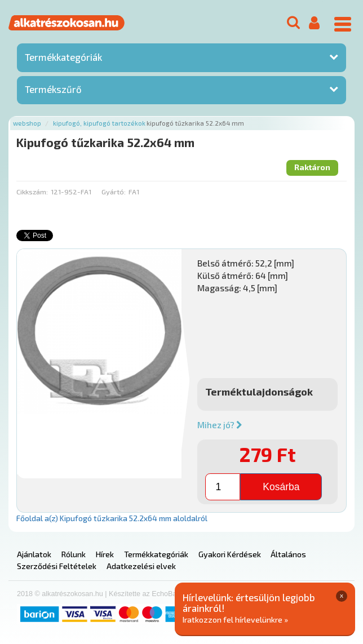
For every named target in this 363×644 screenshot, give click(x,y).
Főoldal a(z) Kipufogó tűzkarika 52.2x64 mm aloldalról (112, 518)
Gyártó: (114, 192)
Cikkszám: (32, 192)
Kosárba (281, 487)
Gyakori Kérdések (230, 554)
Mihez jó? (220, 425)
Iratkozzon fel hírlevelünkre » (235, 619)
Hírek (105, 554)
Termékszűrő (53, 89)
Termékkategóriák (63, 57)
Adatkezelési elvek (141, 566)
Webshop (27, 123)
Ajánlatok (34, 554)
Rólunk (74, 554)
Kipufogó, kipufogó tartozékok (99, 123)
